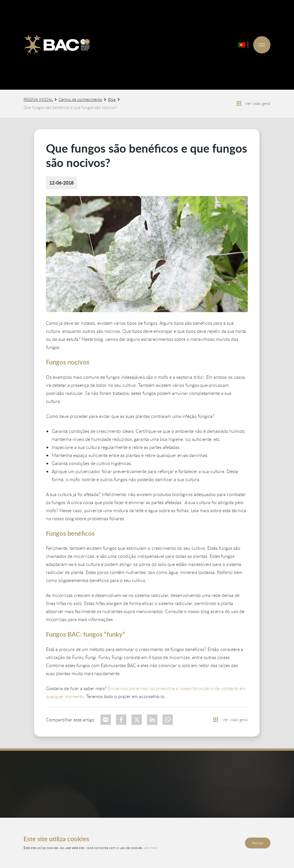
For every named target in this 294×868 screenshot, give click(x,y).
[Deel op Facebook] (121, 720)
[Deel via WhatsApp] (168, 720)
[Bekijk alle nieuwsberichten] (239, 103)
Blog (112, 99)
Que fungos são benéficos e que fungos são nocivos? (70, 107)
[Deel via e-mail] (106, 720)
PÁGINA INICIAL (38, 99)
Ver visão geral (258, 103)
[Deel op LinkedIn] (152, 720)
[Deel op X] (137, 720)
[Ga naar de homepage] (57, 45)
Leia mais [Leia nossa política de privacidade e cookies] (150, 848)
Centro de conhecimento (80, 99)
